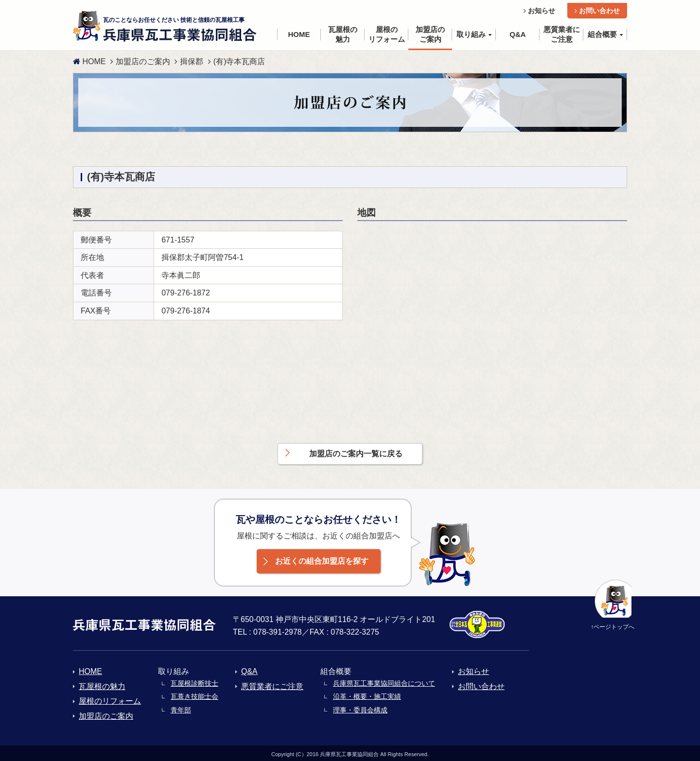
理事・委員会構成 (360, 707)
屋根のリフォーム (110, 699)
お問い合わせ (597, 8)
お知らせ (539, 8)
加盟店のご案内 (143, 59)
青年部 (181, 707)
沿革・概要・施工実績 (367, 694)
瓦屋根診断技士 (194, 680)
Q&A (249, 669)
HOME (89, 59)
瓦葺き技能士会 (194, 694)
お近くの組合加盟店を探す (322, 559)
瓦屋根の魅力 (102, 683)
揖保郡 (192, 59)
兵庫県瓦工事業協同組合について (384, 680)
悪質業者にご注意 (272, 683)
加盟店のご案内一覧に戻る (356, 451)
